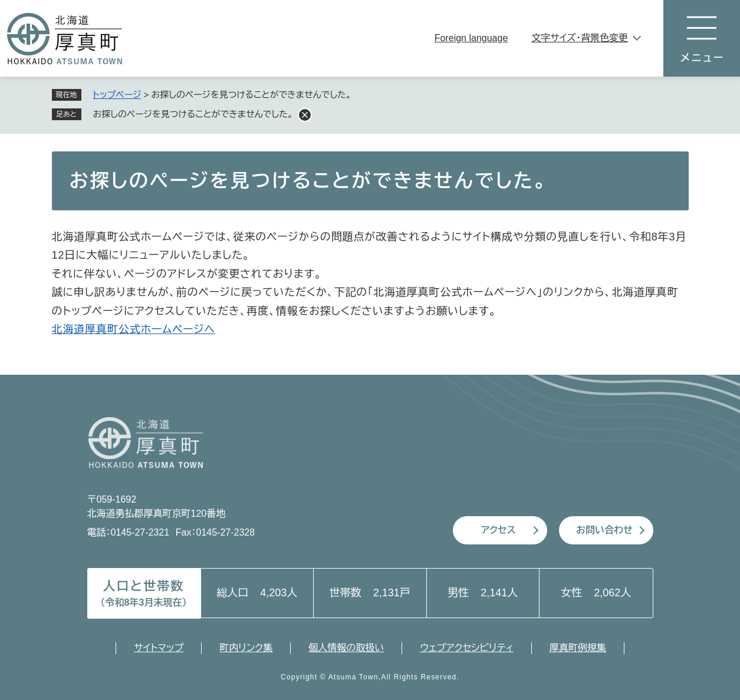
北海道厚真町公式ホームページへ (134, 329)
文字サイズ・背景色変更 (580, 38)
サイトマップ (159, 648)
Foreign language (471, 38)
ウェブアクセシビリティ (467, 648)
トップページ (117, 95)
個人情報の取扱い (346, 648)
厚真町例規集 (578, 648)
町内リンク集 (246, 648)
